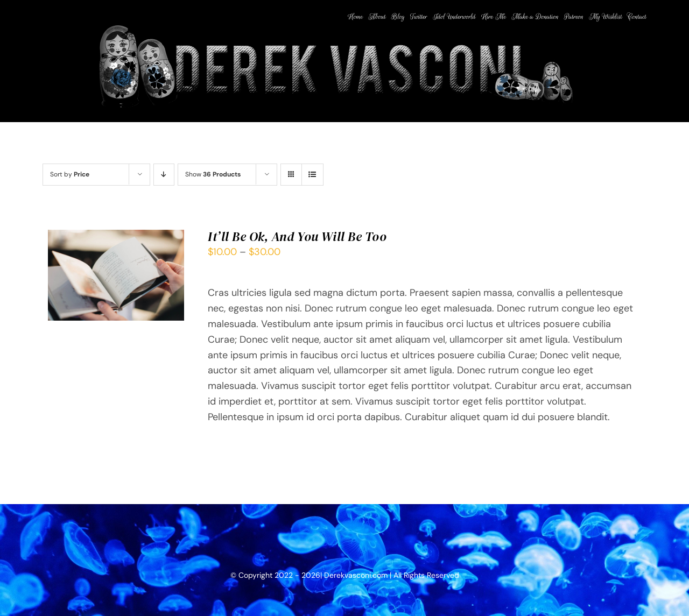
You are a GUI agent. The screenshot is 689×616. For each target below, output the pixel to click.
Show (213, 174)
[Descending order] (164, 175)
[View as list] (312, 175)
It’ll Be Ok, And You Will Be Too (297, 236)
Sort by (70, 174)
